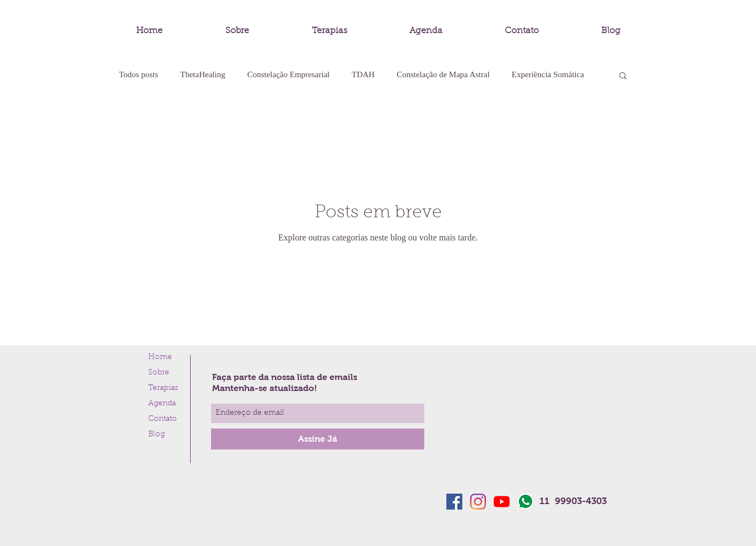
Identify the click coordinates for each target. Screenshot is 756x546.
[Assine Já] (318, 439)
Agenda (162, 404)
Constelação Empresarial (289, 74)
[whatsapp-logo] (525, 502)
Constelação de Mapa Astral (443, 74)
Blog (156, 435)
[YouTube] (502, 502)
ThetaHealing (203, 74)
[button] (623, 76)
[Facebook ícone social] (454, 502)
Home (160, 357)
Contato (163, 419)
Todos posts (139, 74)
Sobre (159, 373)
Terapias (163, 388)
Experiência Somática (548, 74)
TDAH (363, 74)
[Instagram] (478, 502)
